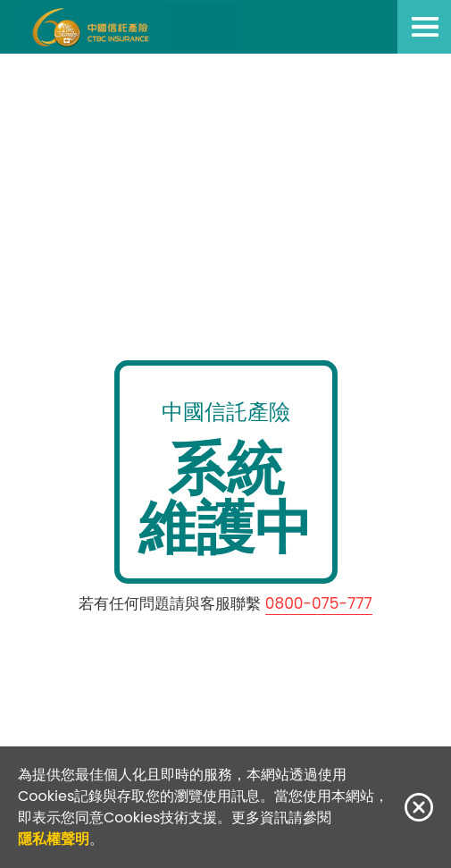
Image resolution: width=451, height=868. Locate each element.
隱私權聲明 (54, 839)
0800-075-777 (319, 603)
